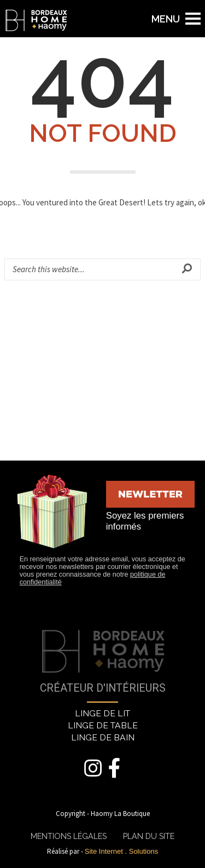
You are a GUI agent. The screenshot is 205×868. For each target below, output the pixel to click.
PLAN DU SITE (149, 836)
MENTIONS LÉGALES (69, 836)
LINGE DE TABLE (103, 725)
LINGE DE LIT (102, 713)
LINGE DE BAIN (103, 737)
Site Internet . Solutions (121, 851)
